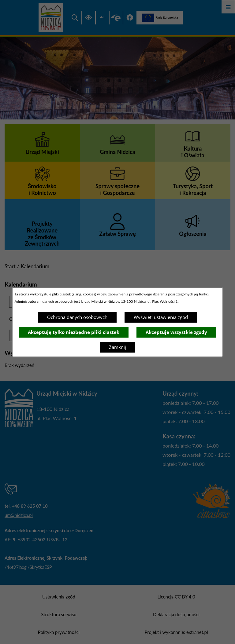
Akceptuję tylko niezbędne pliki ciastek (74, 332)
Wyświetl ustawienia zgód (161, 317)
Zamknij (117, 347)
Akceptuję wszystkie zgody (176, 332)
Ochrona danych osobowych (77, 317)
